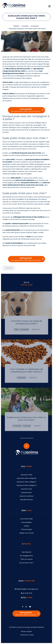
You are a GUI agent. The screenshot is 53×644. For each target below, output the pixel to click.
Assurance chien (26, 475)
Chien (16, 329)
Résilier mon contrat (27, 533)
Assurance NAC (26, 492)
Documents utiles (26, 519)
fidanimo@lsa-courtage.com (26, 589)
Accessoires (9, 268)
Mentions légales (27, 631)
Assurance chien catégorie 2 (26, 485)
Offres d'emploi (27, 529)
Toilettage (27, 426)
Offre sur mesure (27, 559)
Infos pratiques (26, 522)
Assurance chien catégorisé (27, 478)
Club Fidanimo (26, 552)
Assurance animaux (26, 496)
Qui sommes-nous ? (26, 563)
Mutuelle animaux (27, 500)
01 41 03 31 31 (26, 593)
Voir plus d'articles (26, 438)
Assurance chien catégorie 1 (26, 482)
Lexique (26, 526)
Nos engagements (27, 556)
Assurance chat (26, 489)
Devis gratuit (26, 110)
